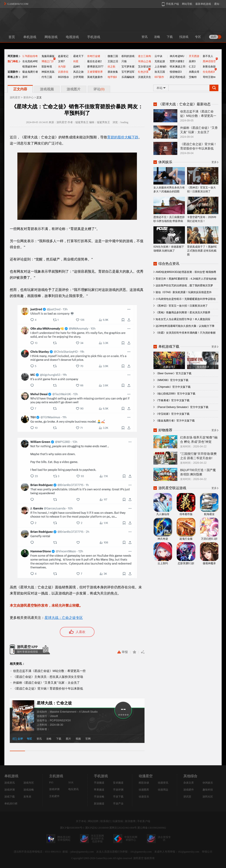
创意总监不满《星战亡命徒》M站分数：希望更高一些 (49, 671)
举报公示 (207, 852)
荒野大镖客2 (177, 61)
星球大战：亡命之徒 (54, 703)
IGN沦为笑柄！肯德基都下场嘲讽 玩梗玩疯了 (169, 239)
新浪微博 (130, 821)
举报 (123, 652)
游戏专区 (29, 783)
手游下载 (118, 797)
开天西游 (194, 56)
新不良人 (208, 56)
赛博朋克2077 (95, 67)
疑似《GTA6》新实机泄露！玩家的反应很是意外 (184, 292)
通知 (217, 4)
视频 (78, 739)
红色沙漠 (143, 72)
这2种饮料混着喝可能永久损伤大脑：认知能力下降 (185, 326)
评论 (99, 89)
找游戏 (184, 37)
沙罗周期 (78, 77)
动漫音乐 (144, 797)
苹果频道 (99, 790)
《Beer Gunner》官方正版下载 (174, 373)
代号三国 (47, 77)
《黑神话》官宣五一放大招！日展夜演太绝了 (203, 180)
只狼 (124, 61)
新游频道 (99, 804)
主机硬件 (54, 796)
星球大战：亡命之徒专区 (64, 618)
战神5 (77, 67)
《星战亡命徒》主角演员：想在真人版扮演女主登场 (48, 677)
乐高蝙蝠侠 (128, 77)
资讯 (145, 37)
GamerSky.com (104, 858)
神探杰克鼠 (48, 72)
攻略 (157, 37)
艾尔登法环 (145, 67)
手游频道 (99, 783)
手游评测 (118, 790)
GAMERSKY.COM (18, 4)
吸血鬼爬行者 (30, 72)
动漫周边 (163, 790)
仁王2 (192, 67)
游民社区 (208, 797)
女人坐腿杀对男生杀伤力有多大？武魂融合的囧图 (169, 180)
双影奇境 (47, 67)
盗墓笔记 (63, 56)
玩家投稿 (118, 821)
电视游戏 (72, 37)
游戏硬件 (189, 790)
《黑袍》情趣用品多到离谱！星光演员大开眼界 (183, 312)
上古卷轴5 (160, 67)
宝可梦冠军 (128, 72)
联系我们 (106, 821)
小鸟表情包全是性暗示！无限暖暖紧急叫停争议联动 (186, 299)
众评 (20, 739)
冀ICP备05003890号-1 (72, 828)
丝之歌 (111, 67)
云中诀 (158, 56)
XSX (71, 782)
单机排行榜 (11, 804)
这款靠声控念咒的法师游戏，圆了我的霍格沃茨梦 (184, 285)
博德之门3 (47, 61)
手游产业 (118, 804)
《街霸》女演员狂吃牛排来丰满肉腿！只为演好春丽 (186, 333)
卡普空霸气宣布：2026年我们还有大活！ (203, 210)
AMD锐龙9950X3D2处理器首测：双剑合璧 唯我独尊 (186, 272)
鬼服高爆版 (48, 56)
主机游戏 (56, 776)
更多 (214, 162)
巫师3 (192, 61)
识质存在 (63, 72)
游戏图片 (74, 89)
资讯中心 (28, 97)
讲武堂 (187, 797)
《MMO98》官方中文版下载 (172, 380)
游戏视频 (47, 89)
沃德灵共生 (145, 77)
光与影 (62, 67)
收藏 (134, 652)
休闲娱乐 (208, 783)
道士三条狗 (145, 56)
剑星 (76, 61)
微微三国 (113, 56)
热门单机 (13, 61)
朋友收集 (113, 72)
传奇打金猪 (94, 56)
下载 (170, 37)
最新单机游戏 (203, 4)
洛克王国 (160, 72)
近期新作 (13, 72)
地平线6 (112, 77)
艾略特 (193, 77)
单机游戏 (30, 37)
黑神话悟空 (209, 61)
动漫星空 (146, 776)
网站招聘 (93, 821)
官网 (88, 739)
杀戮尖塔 (194, 72)
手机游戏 (94, 37)
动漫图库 (144, 790)
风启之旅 (78, 72)
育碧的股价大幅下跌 (123, 137)
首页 (12, 37)
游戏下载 (10, 797)
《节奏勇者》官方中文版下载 (173, 400)
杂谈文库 (189, 783)
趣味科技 (208, 790)
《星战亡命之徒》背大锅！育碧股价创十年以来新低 (48, 688)
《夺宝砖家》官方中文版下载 (173, 414)
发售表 (27, 797)
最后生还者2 (94, 61)
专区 (198, 37)
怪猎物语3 (176, 72)
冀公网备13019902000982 (152, 828)
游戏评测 (10, 790)
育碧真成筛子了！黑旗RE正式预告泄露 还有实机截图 (203, 241)
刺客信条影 (209, 67)
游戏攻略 (29, 790)
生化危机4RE (30, 61)
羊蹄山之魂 (145, 61)
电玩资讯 (73, 789)
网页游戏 (13, 56)
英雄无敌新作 (95, 77)
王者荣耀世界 (95, 72)
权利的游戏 (128, 56)
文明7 (61, 61)
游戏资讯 (10, 783)
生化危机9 (209, 72)
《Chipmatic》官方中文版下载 (173, 387)
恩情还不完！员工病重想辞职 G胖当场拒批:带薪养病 (169, 210)
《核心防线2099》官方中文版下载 (175, 394)
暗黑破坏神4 (30, 67)
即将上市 (13, 77)
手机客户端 (144, 821)
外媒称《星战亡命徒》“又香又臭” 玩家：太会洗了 (46, 683)
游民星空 (15, 97)
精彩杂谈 (144, 783)
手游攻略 (99, 797)
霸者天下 (78, 56)
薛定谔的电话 (178, 77)
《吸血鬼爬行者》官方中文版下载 (175, 421)
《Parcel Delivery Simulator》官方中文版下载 (182, 407)
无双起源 (160, 61)
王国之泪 (113, 61)
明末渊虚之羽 (178, 67)
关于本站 (81, 821)
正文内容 (20, 89)
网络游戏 (51, 37)
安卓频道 (118, 783)
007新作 (159, 77)
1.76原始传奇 (30, 56)
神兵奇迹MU (177, 56)
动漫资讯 (163, 783)
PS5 (51, 782)
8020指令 (64, 77)
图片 (68, 739)
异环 (25, 77)
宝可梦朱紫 (128, 67)
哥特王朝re (209, 77)
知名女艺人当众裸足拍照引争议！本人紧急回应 (183, 319)
